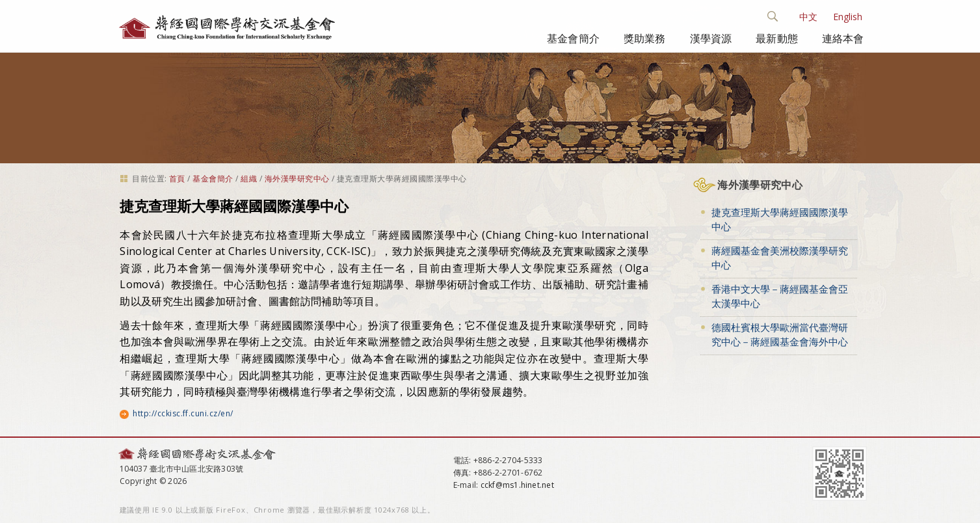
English (848, 17)
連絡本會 (843, 38)
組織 (249, 179)
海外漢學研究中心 (297, 179)
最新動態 (777, 38)
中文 (808, 17)
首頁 (177, 179)
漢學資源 (711, 38)
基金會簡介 (573, 38)
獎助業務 (645, 38)
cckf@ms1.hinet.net (517, 485)
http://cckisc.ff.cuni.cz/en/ (183, 413)
